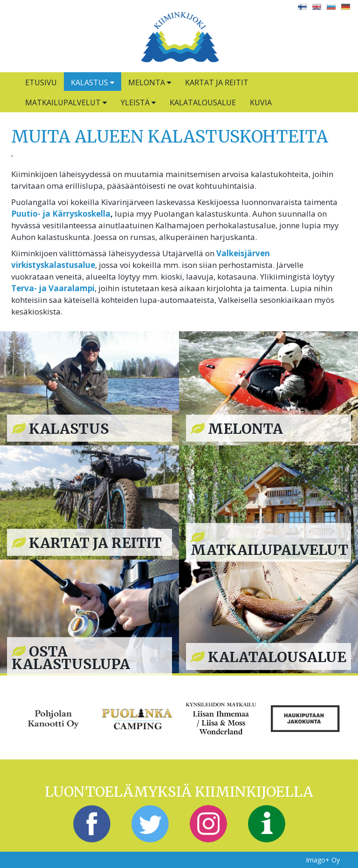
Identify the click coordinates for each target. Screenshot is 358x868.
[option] (53, 718)
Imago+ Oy (323, 860)
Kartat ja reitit (217, 82)
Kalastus (93, 82)
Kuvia (261, 103)
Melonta (150, 82)
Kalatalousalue (203, 103)
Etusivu (41, 82)
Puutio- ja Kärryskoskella (61, 214)
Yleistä (138, 103)
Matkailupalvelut (66, 103)
